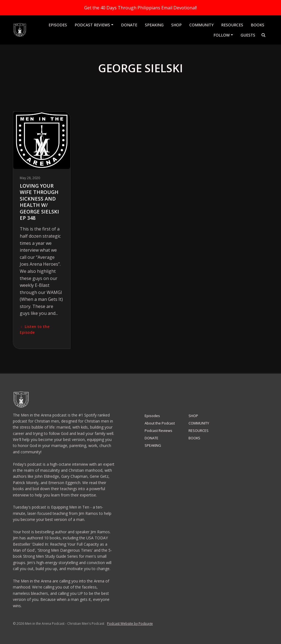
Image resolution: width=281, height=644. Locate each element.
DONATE (129, 25)
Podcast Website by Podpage (130, 624)
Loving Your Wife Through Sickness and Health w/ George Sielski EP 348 (39, 202)
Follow (222, 35)
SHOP (176, 25)
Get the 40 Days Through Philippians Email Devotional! (140, 8)
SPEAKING (154, 25)
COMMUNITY (201, 25)
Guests (248, 35)
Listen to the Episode (35, 329)
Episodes (58, 25)
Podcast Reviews (92, 25)
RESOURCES (232, 25)
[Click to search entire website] (264, 35)
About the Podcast (160, 423)
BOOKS (258, 25)
